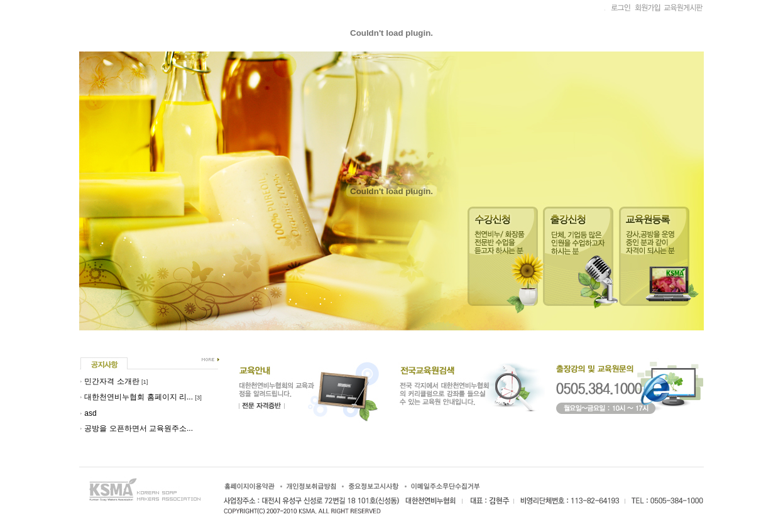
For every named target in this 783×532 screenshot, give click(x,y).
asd (90, 413)
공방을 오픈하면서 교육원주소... (139, 428)
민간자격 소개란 (112, 381)
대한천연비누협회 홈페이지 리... (139, 397)
